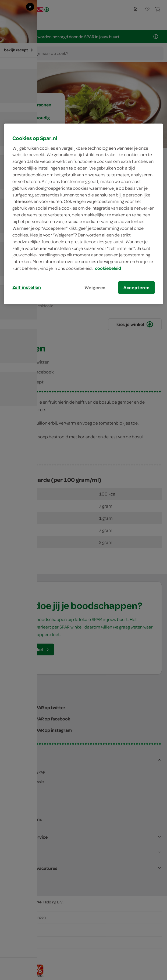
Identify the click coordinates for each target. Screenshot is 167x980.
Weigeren (95, 288)
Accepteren (137, 288)
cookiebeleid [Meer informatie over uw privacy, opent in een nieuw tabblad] (108, 268)
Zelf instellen (27, 287)
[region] (84, 214)
